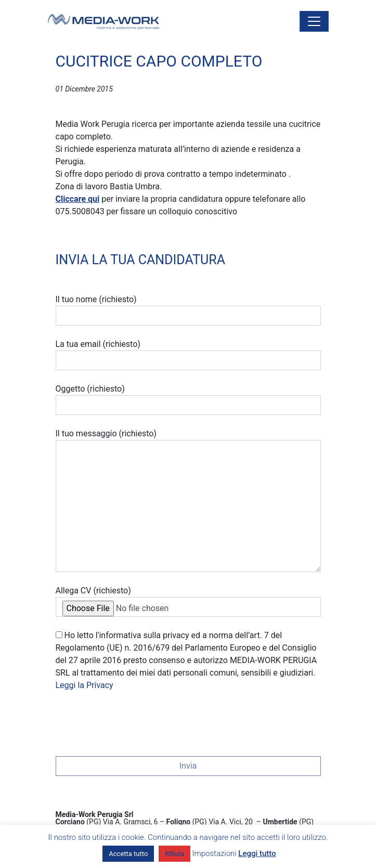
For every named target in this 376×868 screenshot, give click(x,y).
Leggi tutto (257, 853)
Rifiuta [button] (174, 854)
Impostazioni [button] (215, 853)
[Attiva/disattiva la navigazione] (314, 21)
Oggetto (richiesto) (188, 399)
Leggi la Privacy (85, 685)
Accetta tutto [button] (128, 854)
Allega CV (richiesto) (188, 601)
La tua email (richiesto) (188, 355)
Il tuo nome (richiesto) (188, 310)
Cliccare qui (78, 199)
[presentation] (135, 720)
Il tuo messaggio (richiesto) (188, 500)
